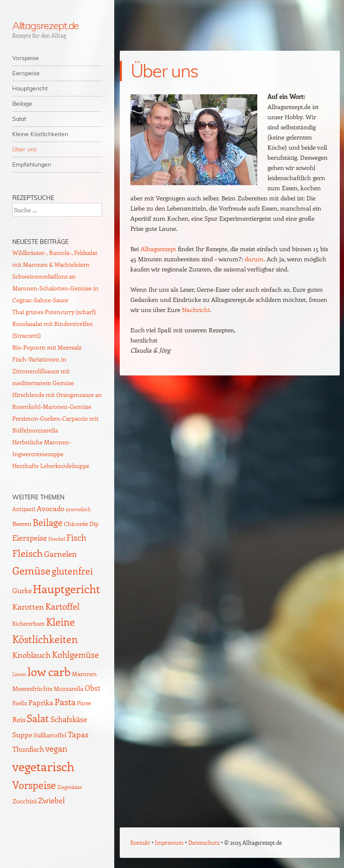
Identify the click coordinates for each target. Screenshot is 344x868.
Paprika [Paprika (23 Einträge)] (41, 702)
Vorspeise (26, 58)
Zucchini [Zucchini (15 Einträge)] (25, 801)
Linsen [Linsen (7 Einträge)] (19, 674)
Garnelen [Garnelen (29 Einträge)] (61, 554)
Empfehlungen (32, 164)
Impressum (169, 842)
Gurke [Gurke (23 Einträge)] (22, 590)
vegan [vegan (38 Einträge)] (56, 748)
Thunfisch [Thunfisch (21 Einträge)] (28, 749)
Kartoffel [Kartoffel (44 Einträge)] (62, 606)
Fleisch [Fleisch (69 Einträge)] (28, 553)
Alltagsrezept (158, 249)
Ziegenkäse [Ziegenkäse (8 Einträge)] (70, 787)
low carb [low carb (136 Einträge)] (49, 671)
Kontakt (140, 842)
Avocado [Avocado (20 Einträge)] (51, 508)
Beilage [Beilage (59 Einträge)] (48, 522)
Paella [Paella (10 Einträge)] (20, 703)
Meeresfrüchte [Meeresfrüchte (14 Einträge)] (32, 688)
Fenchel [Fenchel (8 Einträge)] (57, 539)
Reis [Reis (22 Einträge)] (19, 719)
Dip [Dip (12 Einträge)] (94, 524)
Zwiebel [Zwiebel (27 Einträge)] (51, 800)
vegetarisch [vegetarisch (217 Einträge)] (43, 766)
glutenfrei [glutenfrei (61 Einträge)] (72, 571)
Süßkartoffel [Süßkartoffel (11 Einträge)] (50, 735)
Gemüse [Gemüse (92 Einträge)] (31, 570)
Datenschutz (204, 842)
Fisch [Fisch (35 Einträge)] (76, 537)
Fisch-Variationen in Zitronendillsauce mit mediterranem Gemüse (43, 371)
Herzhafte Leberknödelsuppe (51, 466)
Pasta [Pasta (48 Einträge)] (65, 702)
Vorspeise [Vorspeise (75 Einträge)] (34, 785)
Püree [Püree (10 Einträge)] (84, 703)
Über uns (25, 149)
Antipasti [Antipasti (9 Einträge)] (24, 509)
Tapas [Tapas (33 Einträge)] (78, 734)
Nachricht (196, 309)
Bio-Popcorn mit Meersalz (47, 347)
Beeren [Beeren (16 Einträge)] (22, 523)
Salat (19, 119)
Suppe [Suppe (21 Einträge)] (22, 734)
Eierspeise (26, 73)
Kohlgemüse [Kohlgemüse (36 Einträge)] (76, 654)
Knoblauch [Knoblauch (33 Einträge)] (32, 654)
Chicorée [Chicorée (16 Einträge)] (76, 523)
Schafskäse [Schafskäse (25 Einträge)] (69, 719)
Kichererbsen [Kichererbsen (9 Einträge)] (29, 623)
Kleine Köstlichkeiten (40, 134)
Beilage (22, 104)
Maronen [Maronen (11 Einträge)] (84, 674)
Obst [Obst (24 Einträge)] (92, 688)
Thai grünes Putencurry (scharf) (54, 312)
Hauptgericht (30, 88)
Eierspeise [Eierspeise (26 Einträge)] (30, 538)
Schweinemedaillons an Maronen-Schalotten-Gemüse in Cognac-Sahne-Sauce (55, 288)
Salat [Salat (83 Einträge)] (38, 718)
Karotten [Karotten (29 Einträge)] (28, 607)
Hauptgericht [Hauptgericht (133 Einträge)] (67, 589)
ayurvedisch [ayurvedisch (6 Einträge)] (78, 509)
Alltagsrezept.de (46, 25)
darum (254, 259)
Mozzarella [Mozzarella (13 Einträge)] (69, 688)
